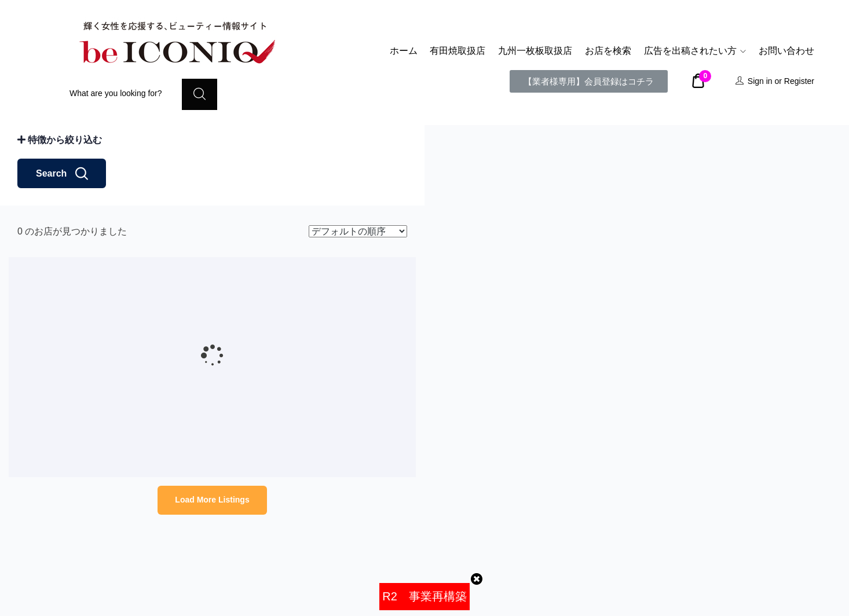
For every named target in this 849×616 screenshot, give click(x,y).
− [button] (440, 158)
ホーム (404, 51)
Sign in (760, 81)
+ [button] (440, 141)
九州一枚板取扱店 (535, 51)
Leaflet (837, 611)
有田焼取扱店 (458, 51)
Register (799, 81)
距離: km (43, 192)
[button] (589, 81)
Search (62, 267)
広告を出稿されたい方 (695, 51)
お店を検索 (608, 51)
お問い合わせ (786, 51)
